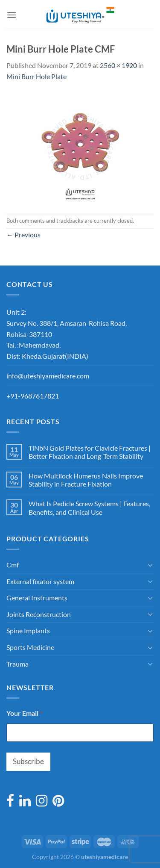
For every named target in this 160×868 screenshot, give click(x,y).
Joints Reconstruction (39, 614)
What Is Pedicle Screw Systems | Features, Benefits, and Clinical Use (89, 508)
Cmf (13, 565)
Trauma (17, 664)
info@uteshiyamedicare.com (48, 376)
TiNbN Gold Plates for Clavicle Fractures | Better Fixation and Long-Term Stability (90, 452)
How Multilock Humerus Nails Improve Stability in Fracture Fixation (86, 480)
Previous (23, 235)
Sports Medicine (30, 647)
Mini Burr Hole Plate (36, 76)
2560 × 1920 (118, 65)
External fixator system (40, 581)
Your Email (24, 713)
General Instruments (37, 598)
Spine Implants (28, 630)
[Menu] (12, 15)
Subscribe (28, 761)
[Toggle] (150, 565)
